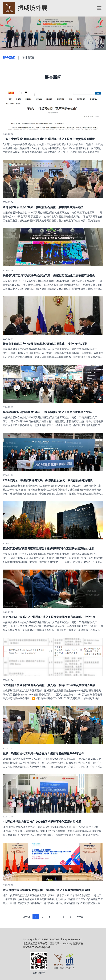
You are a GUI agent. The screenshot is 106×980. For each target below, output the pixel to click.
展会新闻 (9, 58)
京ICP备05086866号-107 (37, 947)
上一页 (26, 917)
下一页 (80, 917)
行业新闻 (28, 58)
